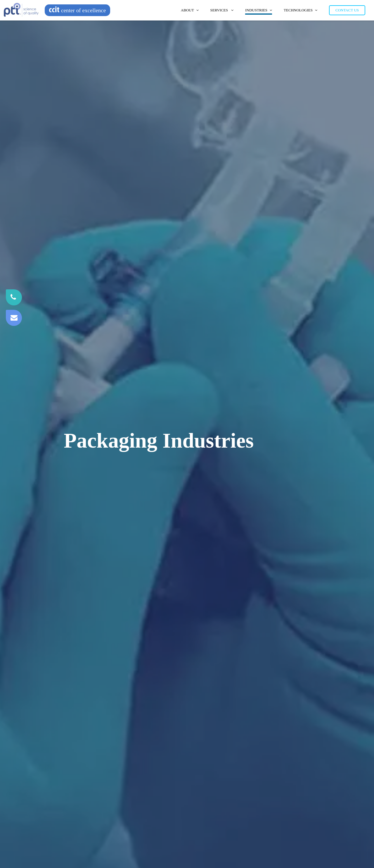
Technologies (301, 10)
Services (222, 10)
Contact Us (347, 10)
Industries (259, 10)
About (190, 10)
